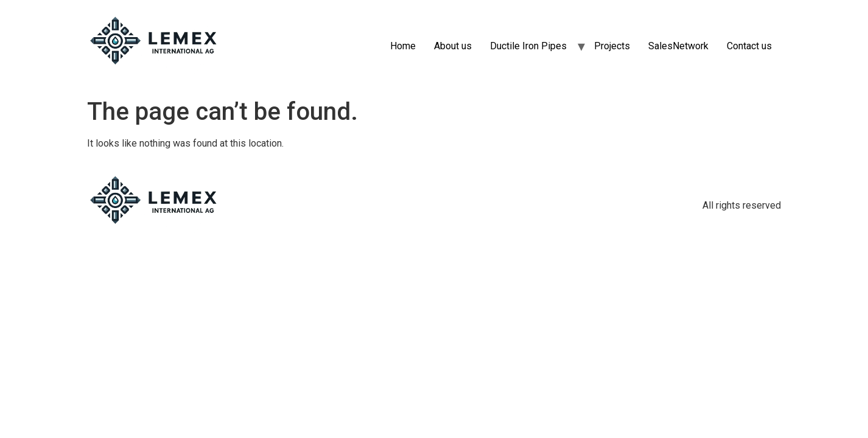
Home (403, 46)
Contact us (749, 46)
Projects (612, 46)
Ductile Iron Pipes (528, 46)
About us (453, 46)
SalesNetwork (678, 46)
